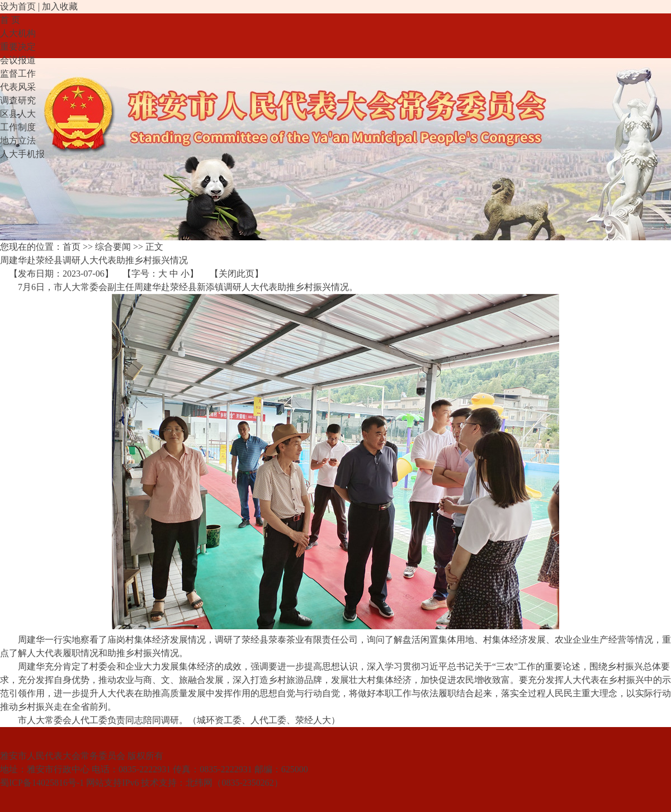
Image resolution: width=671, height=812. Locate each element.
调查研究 (18, 100)
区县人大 (18, 114)
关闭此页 (237, 274)
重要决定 (18, 47)
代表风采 (18, 87)
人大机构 (18, 33)
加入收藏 (60, 6)
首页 (72, 247)
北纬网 (199, 783)
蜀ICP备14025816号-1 (42, 783)
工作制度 (18, 127)
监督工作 (18, 73)
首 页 (10, 20)
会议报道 (18, 60)
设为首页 (18, 6)
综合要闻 (113, 247)
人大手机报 (22, 154)
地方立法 (18, 141)
